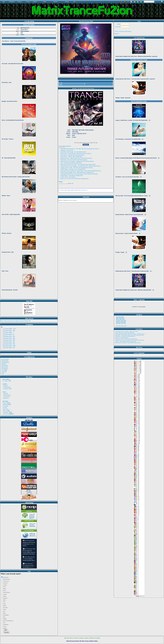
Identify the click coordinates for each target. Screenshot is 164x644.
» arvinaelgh (4, 370)
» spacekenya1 (4, 365)
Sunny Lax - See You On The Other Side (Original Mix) (74, 179)
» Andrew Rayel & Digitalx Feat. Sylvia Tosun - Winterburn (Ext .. (130, 334)
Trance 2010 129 (10, 336)
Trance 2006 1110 (10, 329)
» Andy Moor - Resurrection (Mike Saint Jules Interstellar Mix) (129, 335)
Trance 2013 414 (10, 342)
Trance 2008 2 (9, 333)
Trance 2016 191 (10, 348)
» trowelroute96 (5, 359)
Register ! (117, 34)
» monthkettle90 (5, 362)
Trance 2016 (97, 89)
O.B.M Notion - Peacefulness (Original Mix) (72, 175)
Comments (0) (84, 190)
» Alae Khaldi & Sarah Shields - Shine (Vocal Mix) (126, 331)
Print (60, 190)
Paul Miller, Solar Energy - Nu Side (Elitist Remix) (73, 152)
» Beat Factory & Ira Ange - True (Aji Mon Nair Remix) (127, 343)
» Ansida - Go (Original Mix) (121, 338)
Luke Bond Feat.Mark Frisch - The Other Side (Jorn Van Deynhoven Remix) (80, 149)
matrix (6, 381)
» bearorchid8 (4, 367)
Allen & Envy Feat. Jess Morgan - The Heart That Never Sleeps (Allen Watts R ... (81, 166)
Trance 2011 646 (10, 338)
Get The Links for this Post (65, 146)
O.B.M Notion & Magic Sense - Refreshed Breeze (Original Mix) (77, 172)
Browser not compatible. (29, 160)
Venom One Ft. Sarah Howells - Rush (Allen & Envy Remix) (76, 153)
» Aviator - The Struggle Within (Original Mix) (125, 341)
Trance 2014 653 (10, 344)
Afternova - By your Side (67, 150)
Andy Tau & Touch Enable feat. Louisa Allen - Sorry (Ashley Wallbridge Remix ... (81, 171)
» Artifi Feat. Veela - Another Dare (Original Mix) (126, 339)
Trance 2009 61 (9, 334)
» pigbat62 (3, 364)
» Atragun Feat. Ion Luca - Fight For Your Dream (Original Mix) (129, 340)
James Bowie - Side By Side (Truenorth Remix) (72, 155)
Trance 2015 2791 (10, 346)
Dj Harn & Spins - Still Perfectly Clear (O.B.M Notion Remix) (76, 158)
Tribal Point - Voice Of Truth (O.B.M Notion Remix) (74, 160)
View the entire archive (121, 326)
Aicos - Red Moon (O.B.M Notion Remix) (71, 163)
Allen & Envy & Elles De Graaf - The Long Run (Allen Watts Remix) (78, 164)
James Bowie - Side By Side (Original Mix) (71, 157)
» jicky (2, 373)
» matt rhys (4, 372)
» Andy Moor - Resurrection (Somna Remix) (125, 336)
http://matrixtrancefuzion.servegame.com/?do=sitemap (14, 321)
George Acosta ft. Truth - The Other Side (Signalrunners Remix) (77, 168)
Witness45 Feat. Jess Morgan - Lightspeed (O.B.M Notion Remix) (77, 161)
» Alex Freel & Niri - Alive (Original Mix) (124, 333)
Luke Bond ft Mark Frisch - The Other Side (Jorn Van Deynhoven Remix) (79, 174)
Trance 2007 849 (10, 331)
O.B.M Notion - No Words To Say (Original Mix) (73, 169)
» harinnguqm (4, 369)
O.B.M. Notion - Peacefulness (68, 177)
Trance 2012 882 (10, 340)
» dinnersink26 (4, 361)
